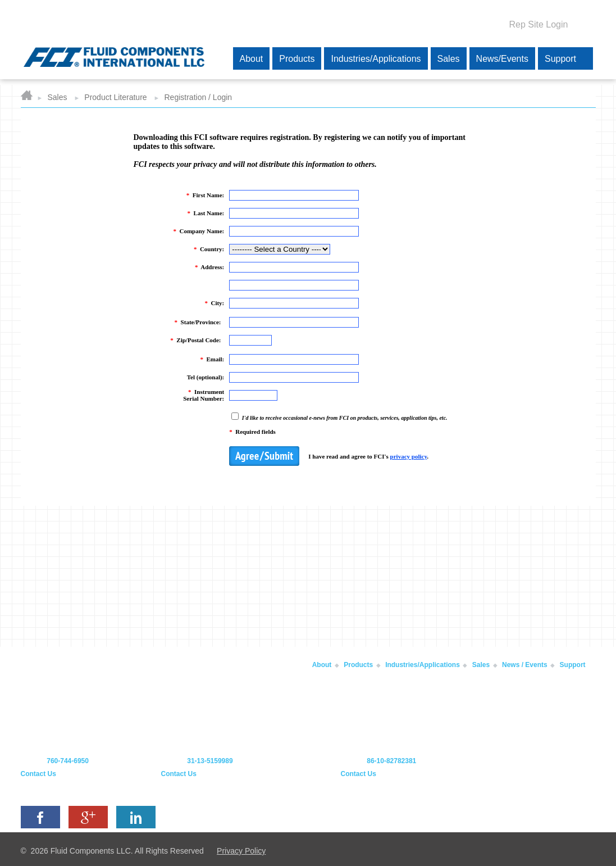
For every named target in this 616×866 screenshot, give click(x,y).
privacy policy (409, 456)
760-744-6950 (68, 761)
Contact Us (38, 774)
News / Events (525, 665)
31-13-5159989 (210, 761)
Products (358, 665)
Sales (57, 97)
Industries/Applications (423, 665)
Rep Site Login (539, 24)
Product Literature (115, 97)
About (322, 665)
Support (573, 665)
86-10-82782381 (391, 761)
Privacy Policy (241, 851)
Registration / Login (199, 97)
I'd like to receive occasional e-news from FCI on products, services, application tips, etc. (344, 418)
